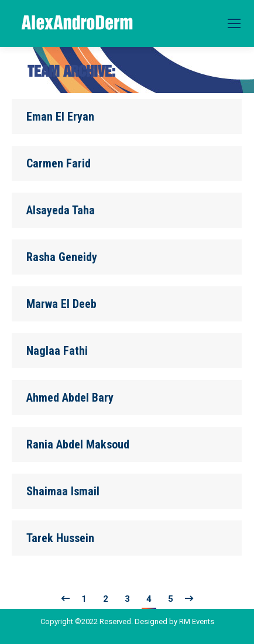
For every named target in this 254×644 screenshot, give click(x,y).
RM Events (197, 621)
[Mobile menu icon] (234, 23)
